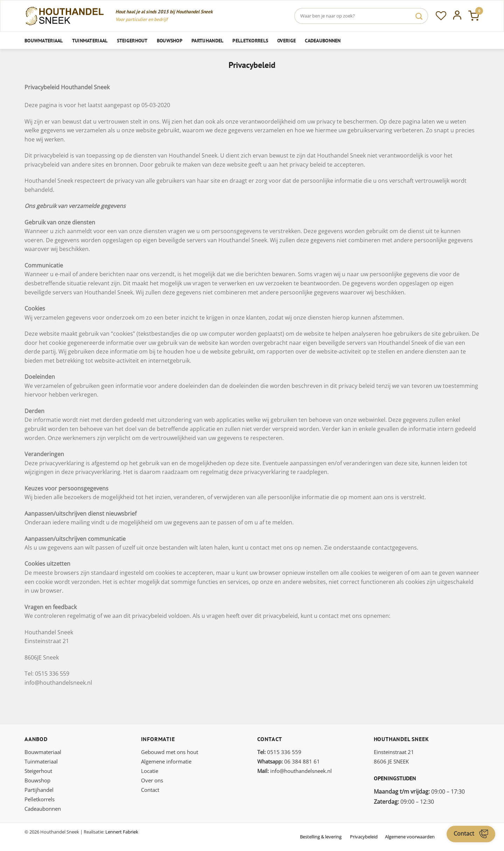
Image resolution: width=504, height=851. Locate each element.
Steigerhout (132, 40)
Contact (150, 790)
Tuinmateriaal (90, 40)
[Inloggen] (457, 16)
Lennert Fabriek (122, 832)
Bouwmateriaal (44, 40)
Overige (286, 40)
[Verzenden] (419, 16)
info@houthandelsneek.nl (295, 771)
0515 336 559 (279, 752)
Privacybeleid (364, 837)
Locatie (150, 771)
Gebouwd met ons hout (170, 752)
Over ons (152, 780)
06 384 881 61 (289, 761)
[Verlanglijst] (441, 16)
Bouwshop (170, 40)
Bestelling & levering (321, 837)
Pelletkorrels (250, 40)
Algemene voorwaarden (410, 837)
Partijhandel (207, 40)
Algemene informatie (166, 761)
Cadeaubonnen (323, 40)
